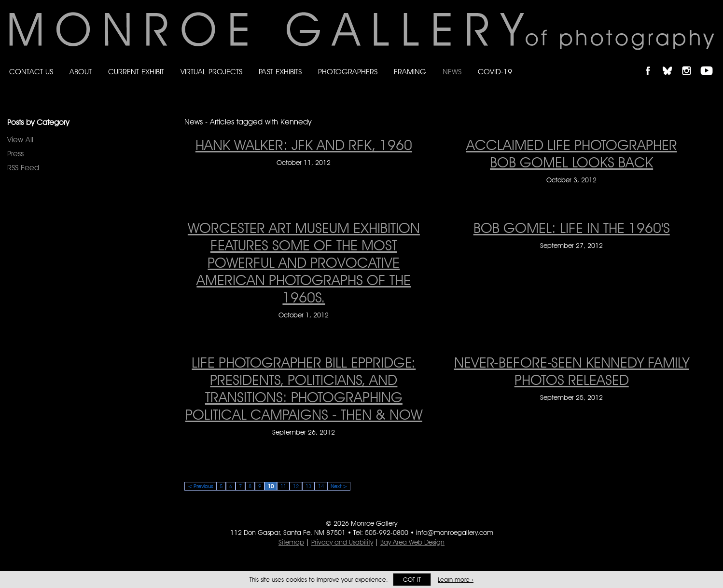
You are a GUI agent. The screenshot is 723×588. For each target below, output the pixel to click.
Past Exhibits (280, 72)
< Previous (200, 486)
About (81, 72)
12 (296, 486)
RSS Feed (23, 168)
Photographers (348, 72)
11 (283, 486)
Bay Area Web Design (412, 542)
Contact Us (31, 72)
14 (321, 486)
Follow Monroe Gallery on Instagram (691, 62)
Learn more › (456, 580)
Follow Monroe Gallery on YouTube (710, 62)
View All (20, 140)
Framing (410, 72)
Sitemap (291, 542)
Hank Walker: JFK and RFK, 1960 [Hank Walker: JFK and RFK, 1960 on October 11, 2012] (304, 145)
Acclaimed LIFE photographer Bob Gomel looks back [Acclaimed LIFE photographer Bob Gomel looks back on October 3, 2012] (572, 153)
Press (15, 154)
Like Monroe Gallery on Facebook (652, 62)
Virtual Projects (211, 72)
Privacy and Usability (342, 542)
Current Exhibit (136, 72)
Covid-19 (495, 72)
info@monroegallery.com (455, 533)
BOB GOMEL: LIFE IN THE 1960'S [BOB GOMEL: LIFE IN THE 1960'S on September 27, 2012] (572, 228)
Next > (339, 486)
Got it (412, 580)
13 (308, 486)
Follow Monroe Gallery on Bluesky (672, 62)
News (452, 72)
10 (271, 486)
